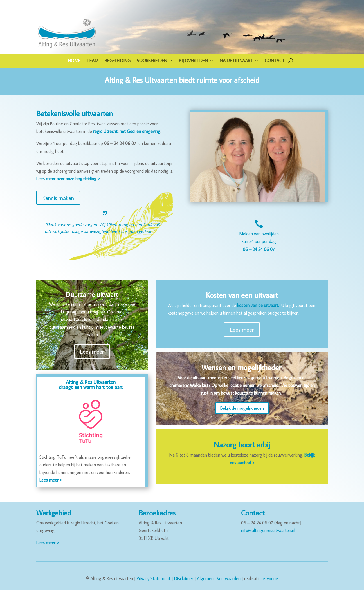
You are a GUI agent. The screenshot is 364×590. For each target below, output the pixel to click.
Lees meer (92, 351)
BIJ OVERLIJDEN (193, 61)
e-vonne (270, 578)
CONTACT (275, 61)
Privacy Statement (154, 578)
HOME (74, 61)
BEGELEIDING (118, 61)
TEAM (93, 61)
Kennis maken (58, 198)
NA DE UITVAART (236, 61)
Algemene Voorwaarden (219, 578)
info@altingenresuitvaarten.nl (268, 530)
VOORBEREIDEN (152, 61)
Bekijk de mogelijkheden (242, 408)
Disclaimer (184, 578)
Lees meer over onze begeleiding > (68, 179)
